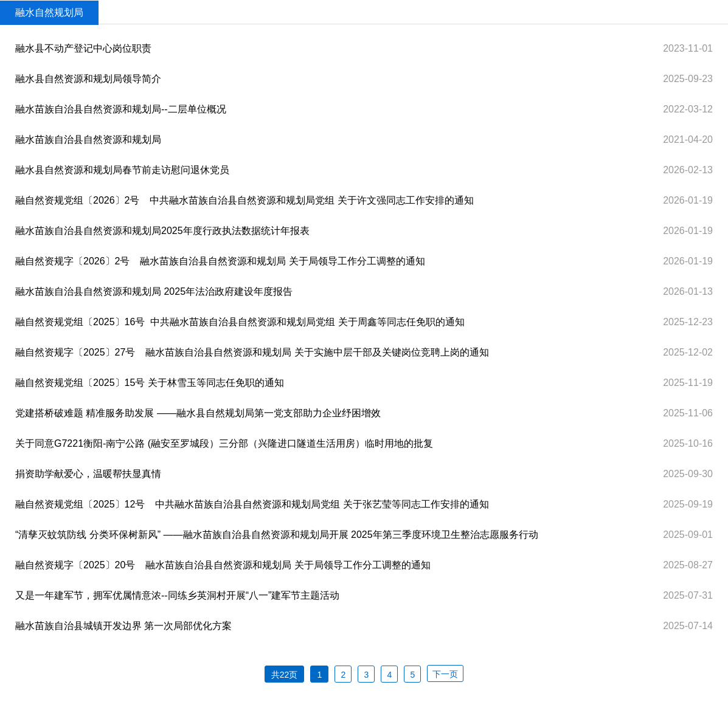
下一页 (445, 674)
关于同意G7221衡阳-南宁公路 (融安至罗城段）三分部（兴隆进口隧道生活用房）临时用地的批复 (224, 443)
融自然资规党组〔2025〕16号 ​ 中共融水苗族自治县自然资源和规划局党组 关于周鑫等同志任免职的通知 (240, 322)
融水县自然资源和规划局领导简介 (88, 79)
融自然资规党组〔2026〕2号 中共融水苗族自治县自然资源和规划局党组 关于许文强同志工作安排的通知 (244, 200)
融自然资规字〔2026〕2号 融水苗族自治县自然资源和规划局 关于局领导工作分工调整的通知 (220, 261)
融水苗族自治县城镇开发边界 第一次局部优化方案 (123, 626)
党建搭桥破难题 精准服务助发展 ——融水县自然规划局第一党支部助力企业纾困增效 (198, 413)
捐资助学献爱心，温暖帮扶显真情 (88, 474)
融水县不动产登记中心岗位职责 (83, 48)
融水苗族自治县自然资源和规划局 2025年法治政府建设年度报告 (154, 291)
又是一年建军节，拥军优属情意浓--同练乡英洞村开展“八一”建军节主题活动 (177, 595)
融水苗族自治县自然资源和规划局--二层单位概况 (121, 109)
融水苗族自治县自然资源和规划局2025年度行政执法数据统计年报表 (162, 231)
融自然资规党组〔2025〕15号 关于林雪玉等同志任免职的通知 (150, 383)
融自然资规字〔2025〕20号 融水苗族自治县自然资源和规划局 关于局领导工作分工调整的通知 (223, 565)
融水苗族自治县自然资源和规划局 (88, 139)
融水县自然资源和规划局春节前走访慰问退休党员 (122, 170)
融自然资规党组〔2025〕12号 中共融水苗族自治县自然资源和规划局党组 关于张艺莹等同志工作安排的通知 (252, 504)
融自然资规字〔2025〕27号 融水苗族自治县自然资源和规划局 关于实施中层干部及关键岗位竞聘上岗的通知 (252, 352)
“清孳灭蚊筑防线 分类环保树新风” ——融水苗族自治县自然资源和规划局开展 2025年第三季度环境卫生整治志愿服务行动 (277, 535)
